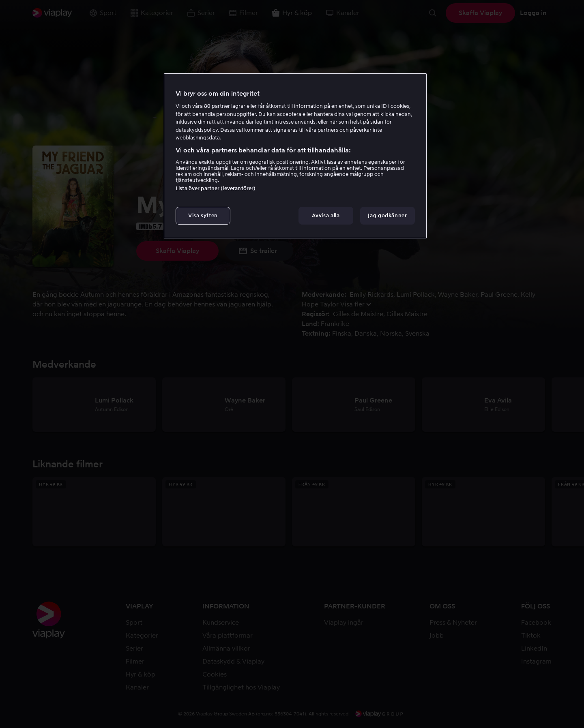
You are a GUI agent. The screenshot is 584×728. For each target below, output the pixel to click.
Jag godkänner (387, 215)
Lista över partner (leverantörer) (216, 188)
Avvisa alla (326, 215)
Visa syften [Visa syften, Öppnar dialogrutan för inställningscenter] (203, 215)
